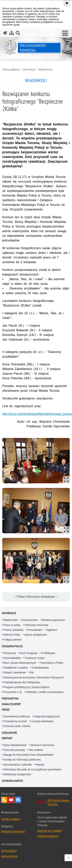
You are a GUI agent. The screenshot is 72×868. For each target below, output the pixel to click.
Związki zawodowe (15, 672)
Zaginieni (52, 630)
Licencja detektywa (42, 721)
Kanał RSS (4, 800)
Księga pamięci (13, 640)
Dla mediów (36, 750)
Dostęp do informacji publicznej (22, 760)
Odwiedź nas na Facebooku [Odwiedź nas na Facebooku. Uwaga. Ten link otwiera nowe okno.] (18, 800)
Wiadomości (46, 70)
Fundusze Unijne (35, 658)
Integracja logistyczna (47, 716)
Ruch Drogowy (29, 653)
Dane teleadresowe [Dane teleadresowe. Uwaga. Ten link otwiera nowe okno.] (15, 745)
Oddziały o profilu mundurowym (45, 692)
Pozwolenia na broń (15, 721)
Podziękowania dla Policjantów (22, 682)
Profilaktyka (48, 653)
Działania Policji (12, 646)
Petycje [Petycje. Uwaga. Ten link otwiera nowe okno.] (40, 765)
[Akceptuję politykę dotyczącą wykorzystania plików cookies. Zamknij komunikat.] (67, 3)
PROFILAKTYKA (10, 698)
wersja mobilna (9, 851)
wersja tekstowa (9, 856)
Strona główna (11, 70)
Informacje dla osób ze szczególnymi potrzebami (32, 769)
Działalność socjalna (16, 668)
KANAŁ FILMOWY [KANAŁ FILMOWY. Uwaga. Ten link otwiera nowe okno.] (11, 704)
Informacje (29, 70)
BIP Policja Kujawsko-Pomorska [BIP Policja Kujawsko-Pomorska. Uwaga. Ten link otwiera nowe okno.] (59, 802)
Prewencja (10, 653)
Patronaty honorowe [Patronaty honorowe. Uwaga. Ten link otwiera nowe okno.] (36, 625)
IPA (32, 672)
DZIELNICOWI (9, 733)
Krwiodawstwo (40, 668)
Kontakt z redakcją (11, 819)
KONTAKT (7, 738)
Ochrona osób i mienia (17, 726)
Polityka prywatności (48, 836)
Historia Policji (12, 635)
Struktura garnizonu (53, 620)
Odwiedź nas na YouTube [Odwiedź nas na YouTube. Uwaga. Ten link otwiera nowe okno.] (11, 800)
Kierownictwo (30, 620)
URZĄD (6, 710)
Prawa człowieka (13, 630)
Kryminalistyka (12, 658)
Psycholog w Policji (52, 663)
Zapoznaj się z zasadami (50, 830)
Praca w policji (12, 625)
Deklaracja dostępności (17, 774)
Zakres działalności (36, 635)
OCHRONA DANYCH (12, 781)
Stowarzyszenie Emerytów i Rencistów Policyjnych (34, 677)
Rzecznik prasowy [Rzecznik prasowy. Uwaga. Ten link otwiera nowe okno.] (14, 750)
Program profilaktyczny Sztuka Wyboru (27, 687)
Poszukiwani (35, 630)
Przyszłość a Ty (13, 692)
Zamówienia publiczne (17, 716)
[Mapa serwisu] (12, 33)
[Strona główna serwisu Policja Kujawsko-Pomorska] (5, 33)
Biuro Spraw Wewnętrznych (20, 663)
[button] (65, 33)
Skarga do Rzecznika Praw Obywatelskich (29, 755)
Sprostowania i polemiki (18, 765)
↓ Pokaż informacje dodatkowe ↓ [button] (36, 597)
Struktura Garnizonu (42, 745)
